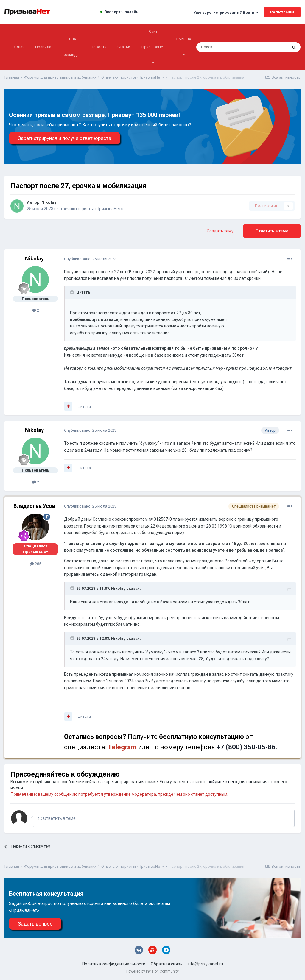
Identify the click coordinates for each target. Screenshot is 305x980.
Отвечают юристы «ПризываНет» (90, 209)
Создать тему (220, 231)
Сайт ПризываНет (153, 47)
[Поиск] (226, 47)
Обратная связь (166, 964)
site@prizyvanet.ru (205, 964)
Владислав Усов (34, 506)
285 (36, 564)
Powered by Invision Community (152, 971)
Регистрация (282, 12)
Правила (43, 47)
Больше (184, 47)
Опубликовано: (90, 259)
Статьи (124, 47)
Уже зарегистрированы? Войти (226, 12)
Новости (99, 47)
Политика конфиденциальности (114, 964)
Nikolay (49, 202)
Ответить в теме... (58, 818)
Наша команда (71, 47)
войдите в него (222, 782)
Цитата (84, 406)
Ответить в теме (272, 231)
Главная (17, 47)
